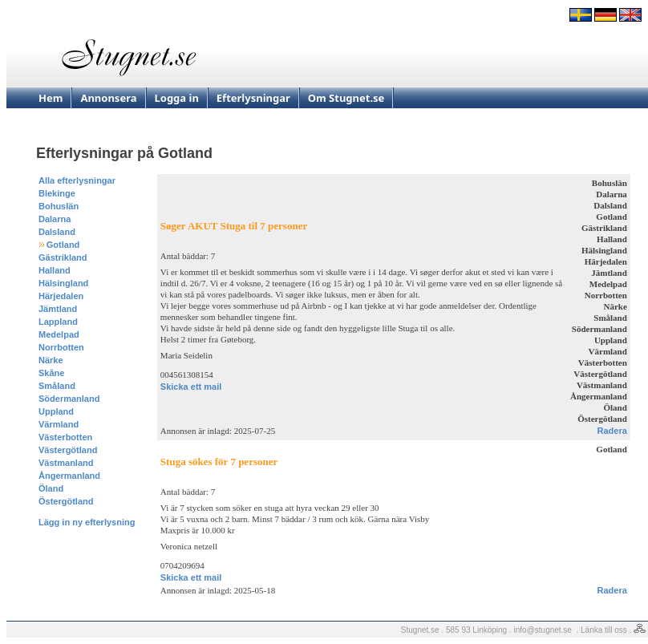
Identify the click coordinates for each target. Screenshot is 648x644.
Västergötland (68, 450)
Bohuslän (59, 206)
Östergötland (66, 501)
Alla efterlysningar (77, 180)
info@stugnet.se (543, 630)
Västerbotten (65, 437)
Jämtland (58, 309)
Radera (612, 431)
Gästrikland (63, 257)
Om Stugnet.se (346, 98)
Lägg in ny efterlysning (87, 522)
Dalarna (55, 219)
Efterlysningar (253, 98)
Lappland (58, 322)
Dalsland (57, 232)
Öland (51, 488)
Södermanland (69, 399)
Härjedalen (61, 296)
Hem (51, 98)
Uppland (56, 411)
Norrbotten (61, 347)
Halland (55, 270)
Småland (57, 386)
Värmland (59, 424)
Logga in (177, 98)
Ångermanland (69, 476)
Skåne (51, 373)
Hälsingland (63, 283)
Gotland (63, 245)
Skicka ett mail (191, 387)
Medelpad (59, 334)
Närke (51, 360)
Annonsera (108, 98)
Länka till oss (604, 630)
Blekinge (57, 193)
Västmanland (66, 463)
